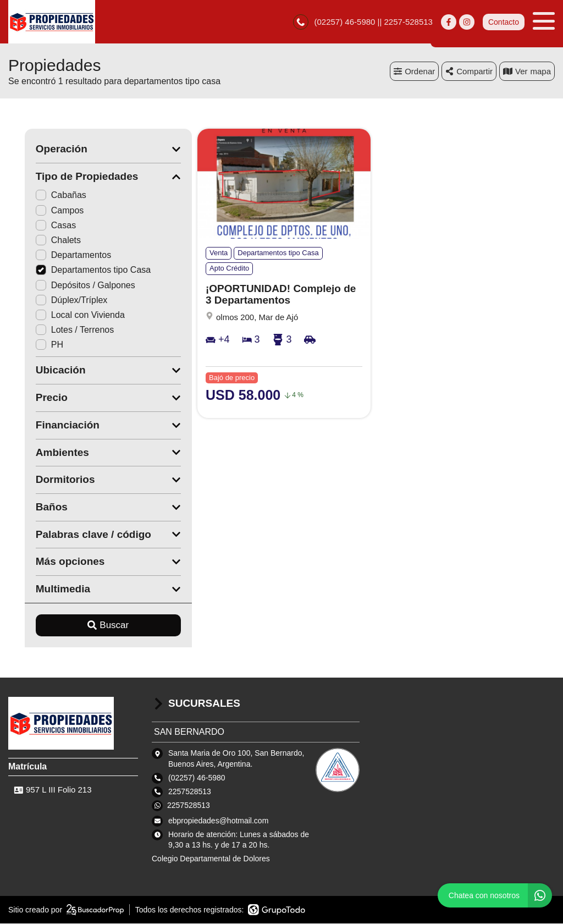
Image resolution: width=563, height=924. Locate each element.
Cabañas (45, 196)
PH (33, 345)
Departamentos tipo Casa (77, 270)
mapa (527, 71)
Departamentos (57, 255)
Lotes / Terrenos (58, 330)
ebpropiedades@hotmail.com (218, 821)
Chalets (42, 241)
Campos (43, 210)
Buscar (92, 626)
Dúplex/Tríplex (55, 300)
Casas (39, 226)
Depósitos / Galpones (69, 285)
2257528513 (189, 806)
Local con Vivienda (64, 315)
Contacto (504, 22)
